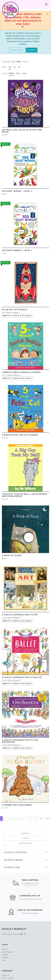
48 (19, 67)
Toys (4, 960)
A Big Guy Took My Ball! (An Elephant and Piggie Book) (25, 495)
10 (41, 819)
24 (14, 67)
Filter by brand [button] (13, 860)
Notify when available (17, 316)
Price (18, 73)
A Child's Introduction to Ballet (22, 677)
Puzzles (5, 955)
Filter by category (16, 852)
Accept (32, 50)
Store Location (8, 978)
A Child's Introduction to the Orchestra (20, 741)
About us (6, 975)
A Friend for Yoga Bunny (17, 805)
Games (5, 949)
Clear (25, 838)
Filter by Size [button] (12, 867)
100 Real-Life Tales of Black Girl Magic (22, 131)
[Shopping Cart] (23, 27)
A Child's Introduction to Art (20, 615)
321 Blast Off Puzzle (15, 310)
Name (11, 73)
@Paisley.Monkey (32, 913)
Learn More (17, 50)
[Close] (47, 14)
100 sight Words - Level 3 (17, 250)
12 (10, 67)
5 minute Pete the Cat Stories (20, 435)
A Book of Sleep (12, 555)
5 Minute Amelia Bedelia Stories (21, 372)
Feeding (5, 957)
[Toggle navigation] (46, 4)
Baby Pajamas (8, 952)
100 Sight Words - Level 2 (17, 191)
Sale (24, 73)
